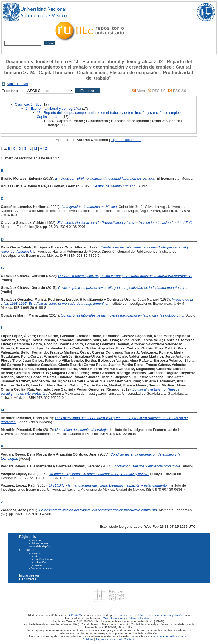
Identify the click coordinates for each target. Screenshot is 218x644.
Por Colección (37, 562)
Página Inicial (29, 537)
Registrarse (28, 579)
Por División (36, 565)
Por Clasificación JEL (42, 559)
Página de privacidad (109, 639)
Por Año (34, 556)
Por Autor (34, 553)
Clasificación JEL (28, 104)
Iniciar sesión (29, 575)
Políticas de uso (38, 543)
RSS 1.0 (159, 91)
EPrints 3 (75, 615)
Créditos (88, 639)
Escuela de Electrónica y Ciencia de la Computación (151, 615)
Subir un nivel (17, 84)
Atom (141, 91)
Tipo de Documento (126, 140)
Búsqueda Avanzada (41, 568)
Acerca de (35, 540)
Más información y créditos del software (128, 618)
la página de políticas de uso (171, 636)
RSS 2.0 (180, 91)
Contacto (130, 639)
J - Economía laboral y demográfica (53, 108)
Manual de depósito (41, 546)
